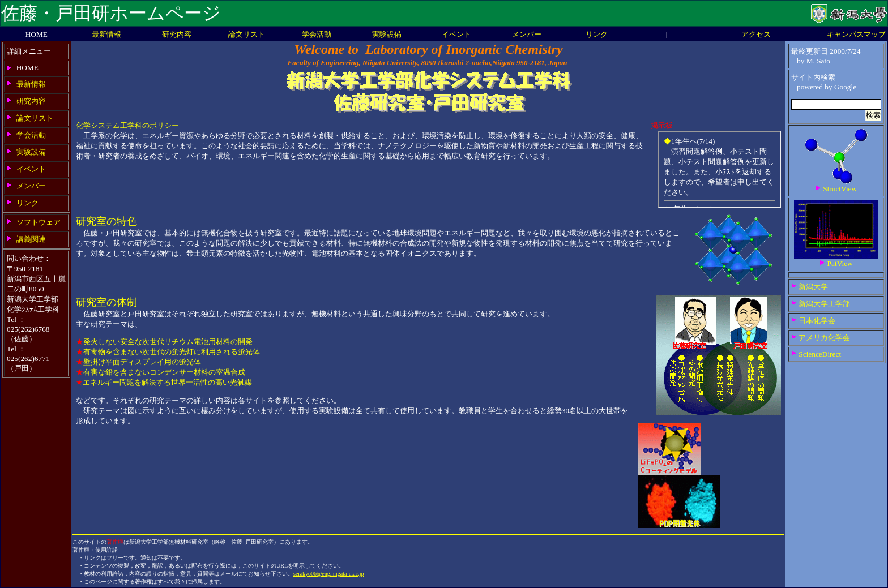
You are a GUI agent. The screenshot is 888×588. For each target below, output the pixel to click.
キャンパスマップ (856, 34)
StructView (840, 189)
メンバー (527, 34)
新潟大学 (813, 287)
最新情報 (106, 34)
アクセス (756, 34)
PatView (840, 263)
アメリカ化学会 (824, 338)
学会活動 (317, 34)
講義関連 (31, 239)
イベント (456, 34)
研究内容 (177, 34)
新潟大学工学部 (824, 304)
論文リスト (247, 34)
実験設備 (387, 34)
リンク (597, 34)
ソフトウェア (39, 222)
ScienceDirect (820, 354)
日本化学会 (817, 321)
